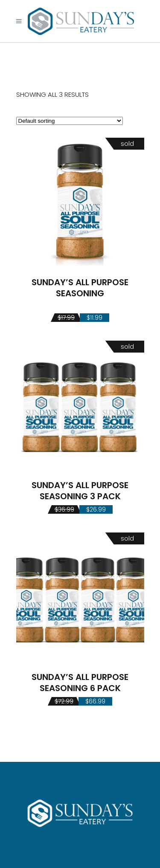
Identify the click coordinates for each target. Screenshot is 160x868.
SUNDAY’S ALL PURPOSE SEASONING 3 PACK (80, 491)
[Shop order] (70, 121)
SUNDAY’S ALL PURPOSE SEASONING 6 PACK (80, 683)
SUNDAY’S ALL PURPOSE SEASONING (80, 288)
